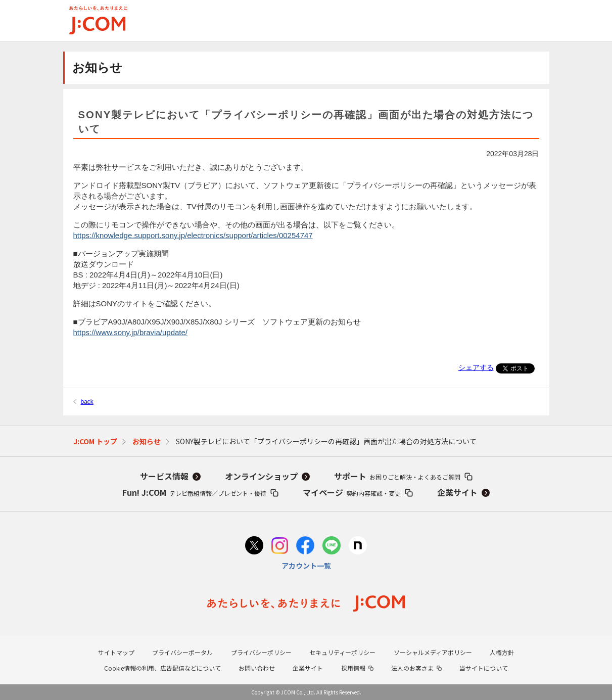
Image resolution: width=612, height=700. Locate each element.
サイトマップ (116, 652)
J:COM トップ (95, 441)
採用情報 (353, 668)
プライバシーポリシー (261, 652)
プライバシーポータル (182, 652)
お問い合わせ (257, 668)
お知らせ (147, 441)
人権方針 (502, 652)
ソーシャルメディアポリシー (433, 652)
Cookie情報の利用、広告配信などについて (162, 668)
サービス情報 (164, 476)
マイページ (352, 492)
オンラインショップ (261, 476)
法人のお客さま (412, 668)
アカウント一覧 (306, 566)
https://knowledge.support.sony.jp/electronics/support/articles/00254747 (193, 235)
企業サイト (457, 492)
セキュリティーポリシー (342, 652)
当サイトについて (484, 668)
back (87, 402)
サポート (397, 476)
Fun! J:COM (194, 492)
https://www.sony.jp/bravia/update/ (131, 332)
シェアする (476, 367)
